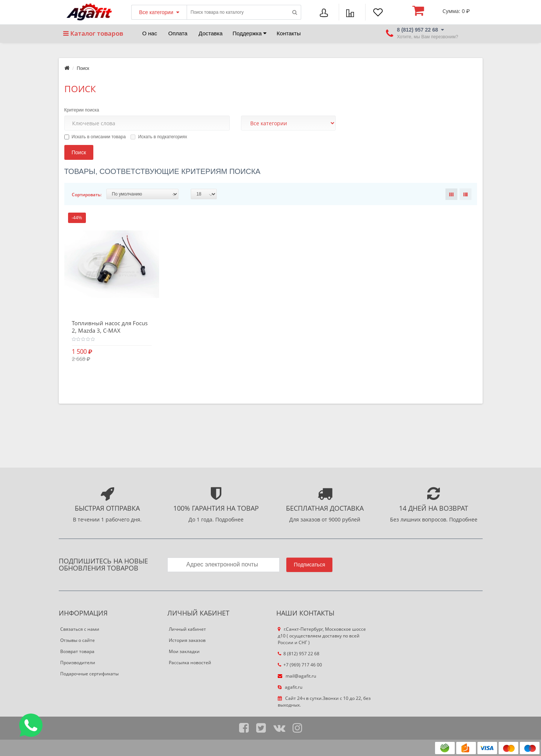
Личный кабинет (187, 629)
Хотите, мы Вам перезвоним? (428, 37)
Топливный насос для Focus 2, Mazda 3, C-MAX (110, 327)
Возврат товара (77, 651)
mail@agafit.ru (297, 676)
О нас (150, 33)
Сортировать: (87, 195)
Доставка (210, 33)
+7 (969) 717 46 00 (300, 665)
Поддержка (250, 33)
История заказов (187, 640)
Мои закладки (184, 651)
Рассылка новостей (190, 663)
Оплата (178, 33)
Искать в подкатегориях (159, 137)
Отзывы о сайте (78, 640)
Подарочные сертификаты (89, 674)
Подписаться (309, 565)
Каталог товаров (93, 33)
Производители (78, 663)
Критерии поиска (82, 110)
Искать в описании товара (95, 137)
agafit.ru (290, 687)
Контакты (289, 33)
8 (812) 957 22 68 (299, 654)
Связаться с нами (80, 629)
